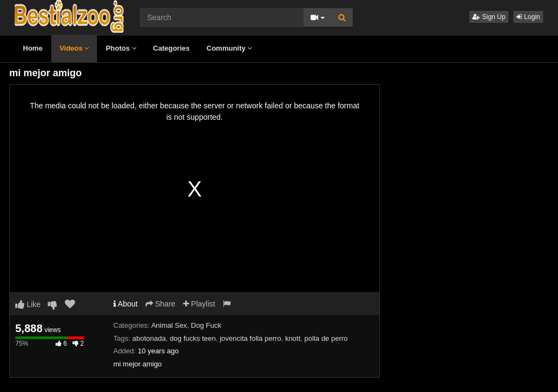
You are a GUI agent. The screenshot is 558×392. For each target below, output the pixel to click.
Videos (74, 48)
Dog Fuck (206, 325)
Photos (121, 48)
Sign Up (489, 17)
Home (33, 48)
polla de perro (326, 338)
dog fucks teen (193, 338)
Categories (171, 48)
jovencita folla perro (250, 338)
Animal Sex (169, 325)
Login (528, 17)
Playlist (199, 304)
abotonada (149, 338)
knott (293, 338)
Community (229, 48)
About (126, 304)
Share (160, 304)
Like (28, 304)
